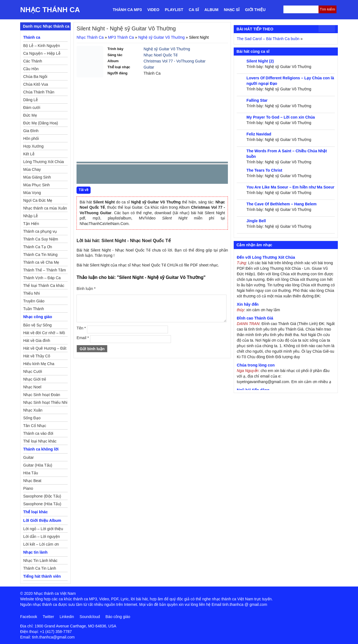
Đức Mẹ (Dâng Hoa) (41, 123)
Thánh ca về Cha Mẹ (41, 262)
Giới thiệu (255, 10)
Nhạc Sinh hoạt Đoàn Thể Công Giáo (42, 396)
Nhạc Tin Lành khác (40, 561)
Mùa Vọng (32, 193)
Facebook (29, 617)
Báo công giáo (118, 617)
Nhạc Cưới (33, 371)
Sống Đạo (32, 418)
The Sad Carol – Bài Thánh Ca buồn (268, 39)
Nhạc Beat (32, 481)
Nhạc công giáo (38, 317)
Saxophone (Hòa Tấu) (42, 504)
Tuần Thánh (34, 309)
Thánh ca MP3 (127, 10)
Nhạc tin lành (35, 552)
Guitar (149, 67)
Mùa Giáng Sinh (37, 177)
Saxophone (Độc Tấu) (42, 496)
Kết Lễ (29, 154)
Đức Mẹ (30, 115)
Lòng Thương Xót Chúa (44, 162)
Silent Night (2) (260, 61)
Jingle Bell (256, 221)
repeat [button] (130, 175)
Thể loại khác (35, 512)
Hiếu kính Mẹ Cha (39, 364)
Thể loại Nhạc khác (40, 441)
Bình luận (86, 289)
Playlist (174, 10)
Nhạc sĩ (232, 10)
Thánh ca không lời (41, 449)
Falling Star (257, 100)
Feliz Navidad (259, 134)
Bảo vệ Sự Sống (37, 325)
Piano (28, 488)
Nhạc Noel (32, 387)
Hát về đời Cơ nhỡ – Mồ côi (44, 334)
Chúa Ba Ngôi (35, 77)
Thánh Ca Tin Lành (40, 568)
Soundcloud (90, 617)
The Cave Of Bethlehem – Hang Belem (281, 204)
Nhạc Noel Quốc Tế (161, 55)
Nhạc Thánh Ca (50, 10)
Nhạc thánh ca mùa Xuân (45, 208)
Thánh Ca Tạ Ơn (38, 247)
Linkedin (67, 617)
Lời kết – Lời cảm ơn (41, 544)
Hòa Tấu (31, 473)
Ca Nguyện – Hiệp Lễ (42, 53)
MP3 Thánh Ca (121, 37)
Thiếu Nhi (31, 293)
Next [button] (112, 175)
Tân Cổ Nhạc (35, 426)
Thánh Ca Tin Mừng (40, 255)
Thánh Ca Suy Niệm (41, 239)
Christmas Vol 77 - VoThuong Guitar (175, 61)
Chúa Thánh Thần (39, 92)
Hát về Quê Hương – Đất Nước (45, 349)
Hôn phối (31, 138)
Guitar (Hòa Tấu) (38, 465)
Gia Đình (31, 131)
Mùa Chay (32, 169)
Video (153, 10)
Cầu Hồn (31, 69)
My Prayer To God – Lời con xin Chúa (281, 117)
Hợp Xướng (33, 146)
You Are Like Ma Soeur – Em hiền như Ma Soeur (290, 187)
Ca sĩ (194, 10)
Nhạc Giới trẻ (35, 379)
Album (211, 10)
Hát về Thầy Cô (37, 356)
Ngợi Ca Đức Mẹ (38, 200)
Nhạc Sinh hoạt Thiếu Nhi (45, 402)
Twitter (48, 617)
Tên (81, 328)
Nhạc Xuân (33, 410)
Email (83, 338)
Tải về (84, 190)
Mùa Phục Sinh (36, 185)
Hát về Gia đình (37, 341)
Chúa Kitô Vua (36, 84)
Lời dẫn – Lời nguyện (42, 536)
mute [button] (191, 174)
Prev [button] (84, 175)
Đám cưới (32, 108)
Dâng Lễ (31, 100)
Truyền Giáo (34, 301)
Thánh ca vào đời (38, 433)
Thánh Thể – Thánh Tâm (44, 270)
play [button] (98, 174)
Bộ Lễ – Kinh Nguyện (42, 46)
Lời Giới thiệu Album (42, 520)
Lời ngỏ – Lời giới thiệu (43, 529)
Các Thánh (33, 61)
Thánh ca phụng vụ (40, 231)
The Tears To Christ (264, 170)
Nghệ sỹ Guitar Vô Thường (161, 37)
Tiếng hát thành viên (42, 576)
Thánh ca (32, 37)
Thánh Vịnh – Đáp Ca (42, 278)
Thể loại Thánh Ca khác (44, 286)
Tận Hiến (31, 224)
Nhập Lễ (31, 216)
